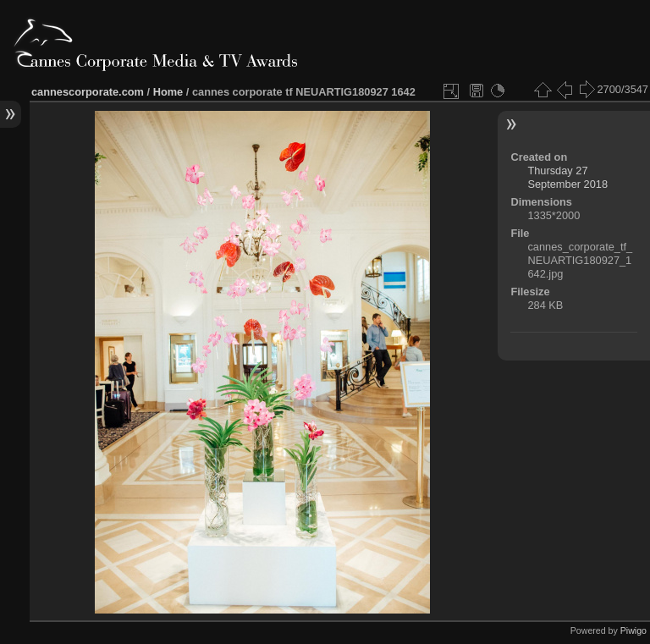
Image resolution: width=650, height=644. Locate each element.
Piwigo (633, 630)
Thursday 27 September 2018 (567, 177)
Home (168, 92)
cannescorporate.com (88, 92)
